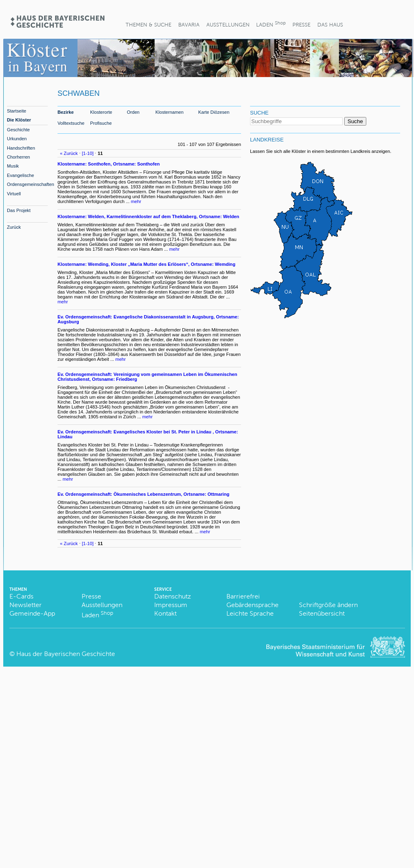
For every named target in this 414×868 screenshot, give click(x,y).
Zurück (14, 227)
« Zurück (69, 153)
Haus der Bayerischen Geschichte (66, 654)
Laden (271, 24)
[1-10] (88, 153)
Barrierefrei (243, 596)
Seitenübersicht (322, 613)
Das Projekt (19, 210)
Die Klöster (19, 120)
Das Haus (330, 25)
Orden (133, 112)
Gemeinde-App (32, 613)
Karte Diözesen (214, 112)
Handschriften (21, 148)
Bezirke (66, 112)
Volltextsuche (71, 123)
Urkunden (17, 139)
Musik (13, 166)
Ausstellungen (228, 25)
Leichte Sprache (250, 613)
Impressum (171, 605)
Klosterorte (101, 112)
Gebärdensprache (252, 605)
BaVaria (189, 25)
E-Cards (21, 596)
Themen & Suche (148, 25)
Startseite (17, 111)
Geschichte (18, 130)
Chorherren (19, 157)
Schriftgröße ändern (328, 605)
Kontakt (165, 613)
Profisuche (101, 123)
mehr (136, 201)
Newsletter (25, 605)
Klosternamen (169, 112)
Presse (301, 25)
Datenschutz (173, 596)
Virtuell (14, 194)
